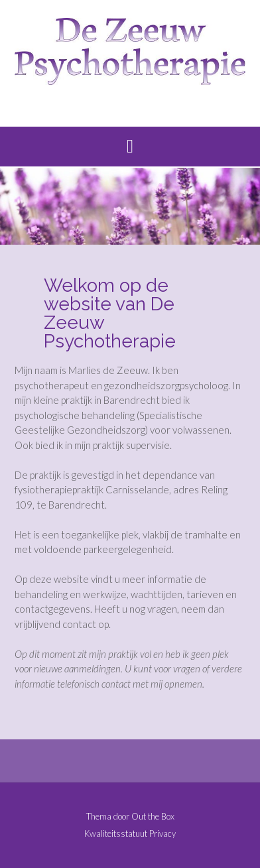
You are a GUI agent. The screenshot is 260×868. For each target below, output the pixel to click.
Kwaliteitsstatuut (116, 834)
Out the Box (153, 816)
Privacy (162, 834)
